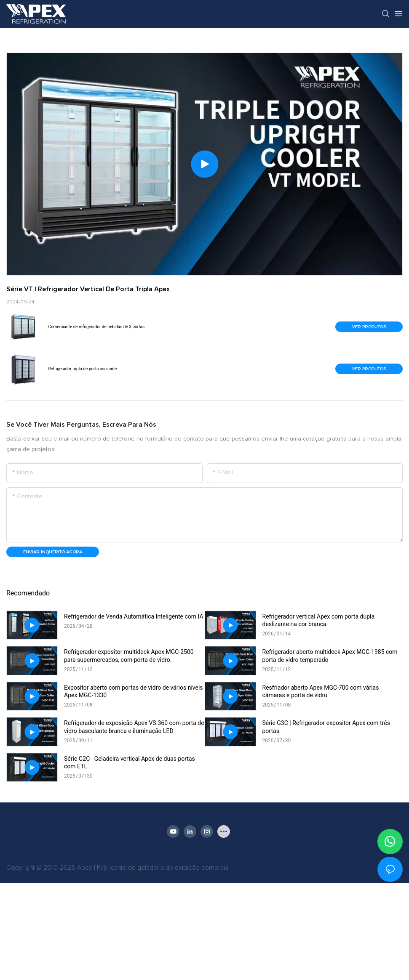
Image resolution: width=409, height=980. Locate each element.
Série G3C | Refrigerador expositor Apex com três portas (326, 727)
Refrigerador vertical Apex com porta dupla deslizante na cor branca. (319, 620)
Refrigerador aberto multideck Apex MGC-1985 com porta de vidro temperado (330, 656)
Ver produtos (369, 327)
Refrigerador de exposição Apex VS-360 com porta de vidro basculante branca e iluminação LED (134, 727)
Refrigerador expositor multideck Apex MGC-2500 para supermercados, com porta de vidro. (129, 656)
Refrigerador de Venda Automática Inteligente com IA (134, 616)
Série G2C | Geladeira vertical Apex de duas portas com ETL (130, 762)
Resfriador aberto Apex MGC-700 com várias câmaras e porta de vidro (321, 691)
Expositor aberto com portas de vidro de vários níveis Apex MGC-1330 (134, 691)
